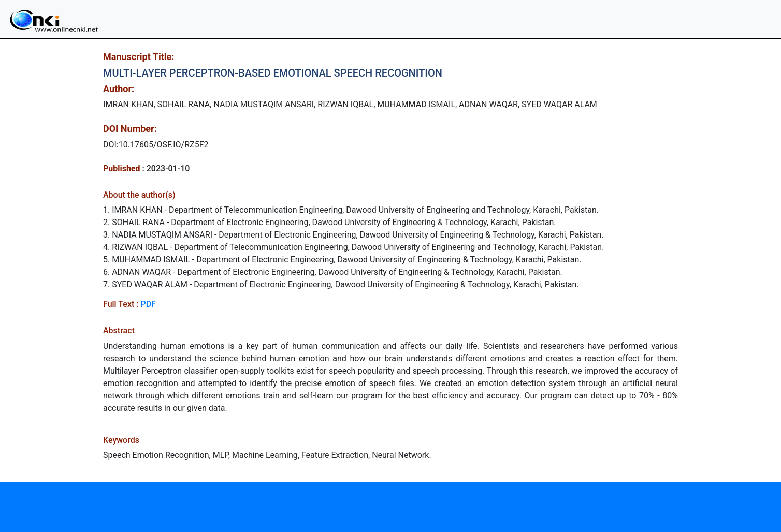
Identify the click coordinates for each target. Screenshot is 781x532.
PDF (148, 304)
